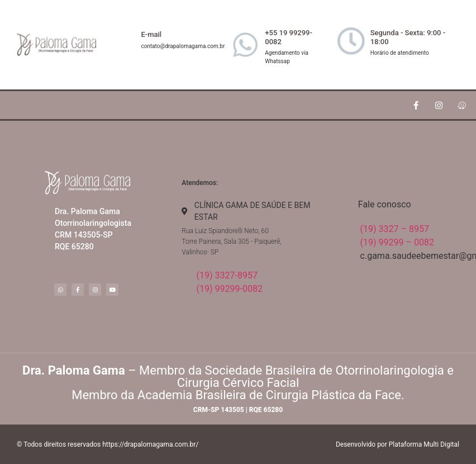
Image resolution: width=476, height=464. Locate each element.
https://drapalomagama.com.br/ (150, 444)
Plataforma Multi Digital (424, 444)
